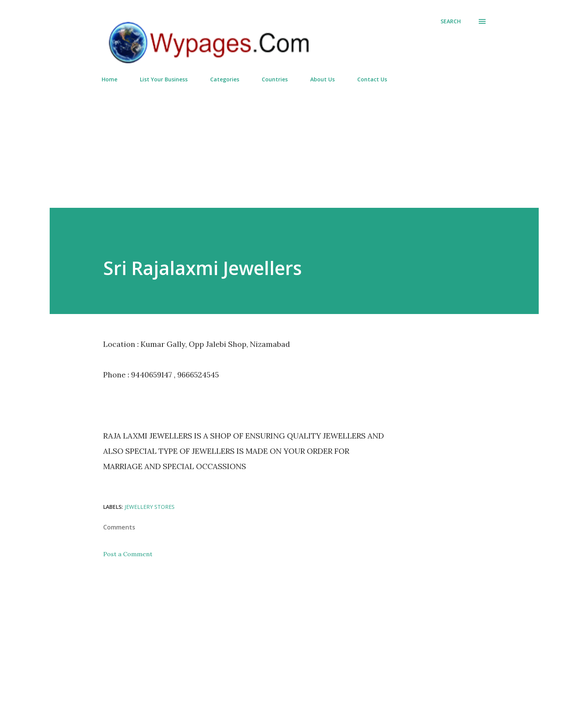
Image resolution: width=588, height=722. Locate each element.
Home (109, 79)
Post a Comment (128, 554)
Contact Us (372, 79)
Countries (275, 79)
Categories (225, 79)
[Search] (451, 21)
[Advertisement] (294, 142)
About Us (322, 79)
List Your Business (164, 79)
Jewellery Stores (150, 507)
